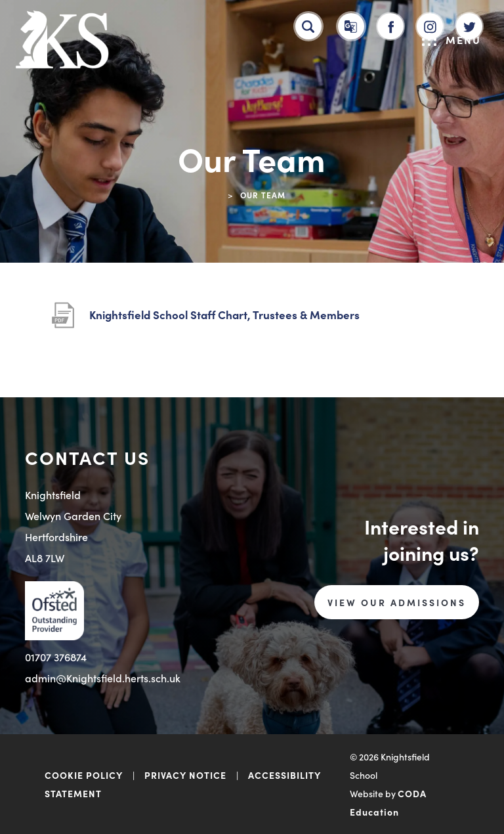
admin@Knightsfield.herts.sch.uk (103, 678)
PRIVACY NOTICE (185, 775)
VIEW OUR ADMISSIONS (397, 602)
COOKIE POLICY (84, 775)
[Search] (308, 26)
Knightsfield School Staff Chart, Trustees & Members (224, 315)
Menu (451, 39)
